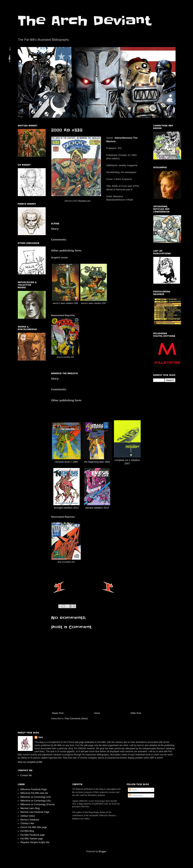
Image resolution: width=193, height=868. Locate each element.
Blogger (102, 851)
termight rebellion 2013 (66, 508)
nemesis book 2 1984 (66, 462)
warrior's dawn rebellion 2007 (94, 303)
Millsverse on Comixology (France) (38, 804)
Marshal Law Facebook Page (35, 812)
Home (97, 713)
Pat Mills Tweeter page (32, 839)
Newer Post (58, 713)
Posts (133, 790)
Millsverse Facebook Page (33, 789)
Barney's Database (30, 820)
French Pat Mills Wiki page (34, 827)
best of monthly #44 (66, 562)
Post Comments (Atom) (76, 719)
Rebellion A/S (85, 201)
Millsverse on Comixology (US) (36, 797)
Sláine (118, 138)
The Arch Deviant (84, 21)
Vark (41, 737)
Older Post (136, 713)
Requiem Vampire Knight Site (35, 842)
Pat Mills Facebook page (33, 835)
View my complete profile (30, 762)
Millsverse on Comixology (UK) (36, 801)
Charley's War (27, 823)
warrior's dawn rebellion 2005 (65, 303)
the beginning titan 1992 (97, 462)
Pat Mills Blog (27, 831)
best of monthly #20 (65, 357)
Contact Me (26, 775)
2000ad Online (28, 816)
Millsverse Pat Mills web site (34, 793)
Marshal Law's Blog (30, 808)
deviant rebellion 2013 (97, 508)
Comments (135, 796)
